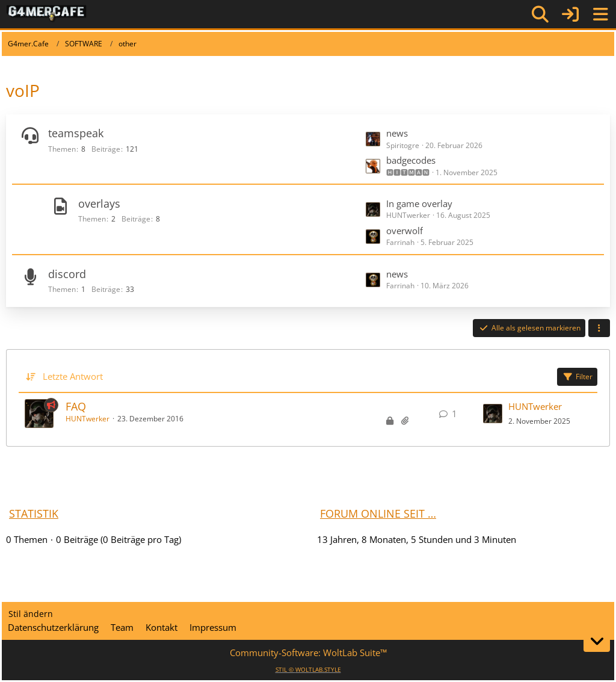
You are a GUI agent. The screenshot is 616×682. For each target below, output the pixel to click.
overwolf (405, 231)
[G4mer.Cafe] (47, 14)
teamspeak (76, 133)
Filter (577, 377)
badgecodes (411, 160)
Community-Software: (308, 653)
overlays (99, 203)
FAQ (76, 406)
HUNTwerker (88, 419)
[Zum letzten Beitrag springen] (493, 414)
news (397, 133)
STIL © (308, 669)
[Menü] (600, 14)
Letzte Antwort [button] (73, 376)
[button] (599, 328)
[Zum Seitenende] (597, 641)
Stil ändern (31, 614)
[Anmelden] (570, 14)
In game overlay (419, 203)
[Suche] (540, 14)
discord (67, 274)
